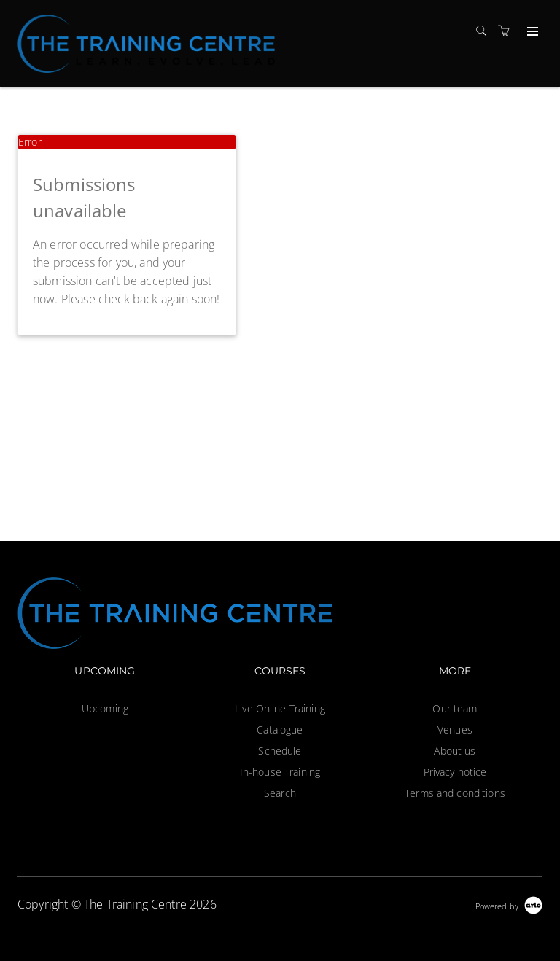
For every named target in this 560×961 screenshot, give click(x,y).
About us (455, 751)
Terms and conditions (455, 793)
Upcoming (105, 708)
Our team (455, 708)
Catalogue (280, 729)
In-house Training (280, 772)
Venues (455, 729)
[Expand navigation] (531, 32)
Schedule (280, 751)
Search (280, 793)
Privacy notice (455, 772)
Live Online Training (280, 708)
